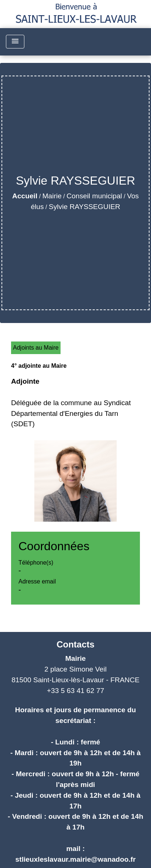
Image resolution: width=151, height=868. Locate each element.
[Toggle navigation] (15, 42)
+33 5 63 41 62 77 (75, 691)
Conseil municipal (94, 196)
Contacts (75, 644)
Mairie (52, 196)
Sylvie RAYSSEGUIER (85, 207)
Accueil (25, 196)
